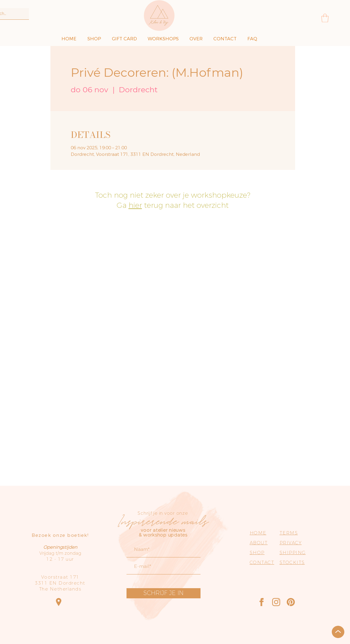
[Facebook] (262, 602)
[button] (325, 18)
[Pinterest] (291, 602)
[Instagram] (276, 602)
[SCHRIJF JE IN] (164, 593)
